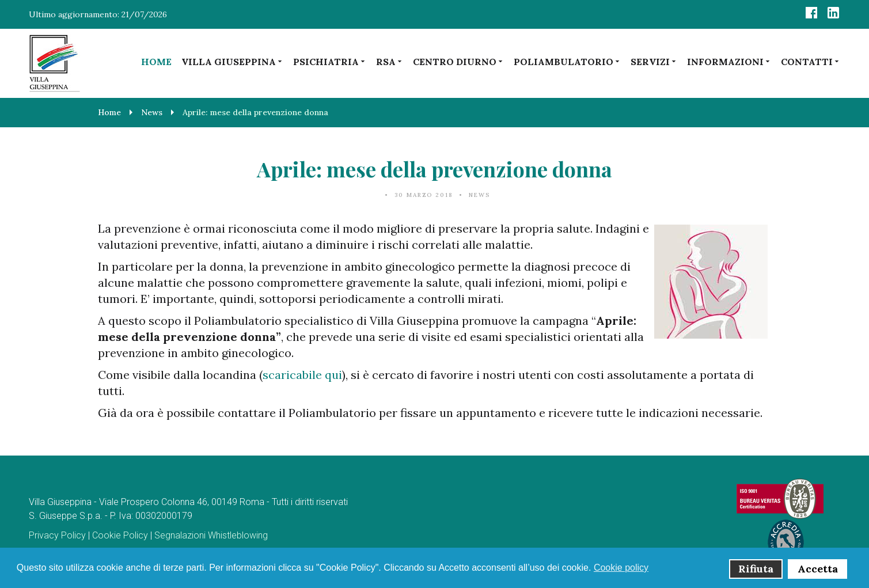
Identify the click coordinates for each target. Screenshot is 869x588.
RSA (390, 61)
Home (156, 62)
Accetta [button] (818, 569)
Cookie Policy (120, 535)
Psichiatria (330, 61)
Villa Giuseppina (232, 61)
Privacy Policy (57, 535)
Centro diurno (458, 61)
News (479, 195)
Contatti (811, 61)
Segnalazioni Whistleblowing (211, 535)
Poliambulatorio (567, 61)
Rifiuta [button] (756, 569)
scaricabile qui (302, 375)
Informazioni (729, 61)
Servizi (654, 61)
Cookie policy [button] (621, 568)
